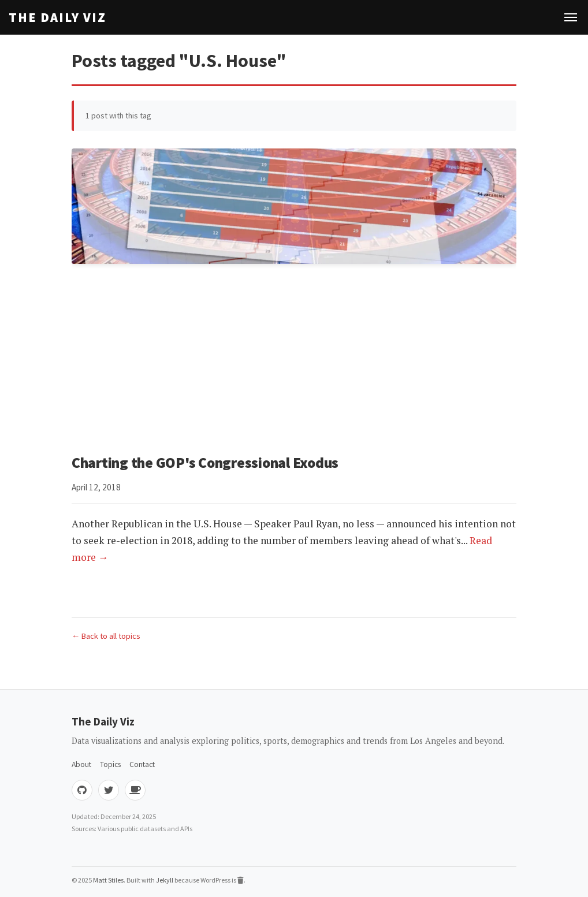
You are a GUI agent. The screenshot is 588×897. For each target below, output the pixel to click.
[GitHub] (82, 790)
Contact (142, 764)
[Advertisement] (294, 361)
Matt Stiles (108, 880)
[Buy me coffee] (135, 790)
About (81, 764)
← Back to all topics (106, 636)
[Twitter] (109, 790)
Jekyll (165, 880)
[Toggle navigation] (571, 17)
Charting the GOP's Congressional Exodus (205, 463)
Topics (110, 764)
